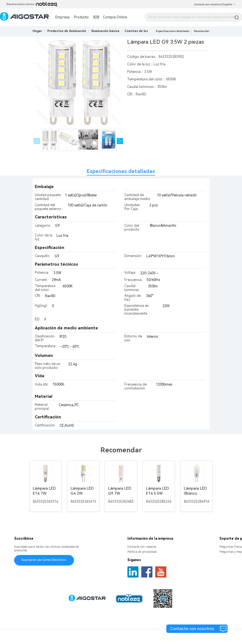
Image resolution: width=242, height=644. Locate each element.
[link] (67, 31)
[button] (120, 141)
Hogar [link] (37, 31)
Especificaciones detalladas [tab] (121, 171)
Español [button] (229, 4)
